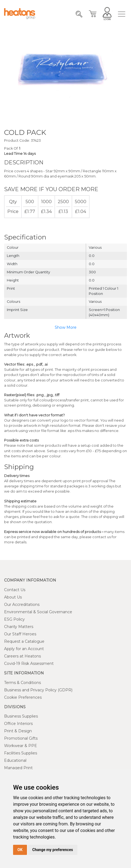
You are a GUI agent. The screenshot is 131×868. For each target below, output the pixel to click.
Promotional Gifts (21, 738)
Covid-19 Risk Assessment (29, 663)
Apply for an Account (24, 649)
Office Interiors (18, 724)
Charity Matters (19, 627)
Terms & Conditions (22, 683)
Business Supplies (21, 716)
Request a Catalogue (24, 641)
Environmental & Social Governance (38, 612)
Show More (66, 327)
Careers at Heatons (22, 656)
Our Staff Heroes (20, 634)
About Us (13, 597)
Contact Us (15, 590)
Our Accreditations (22, 605)
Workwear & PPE (21, 746)
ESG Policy (14, 619)
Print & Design (18, 731)
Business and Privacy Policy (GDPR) (38, 690)
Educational (15, 760)
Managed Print (18, 768)
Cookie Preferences (23, 697)
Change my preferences (53, 850)
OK (20, 850)
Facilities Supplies (21, 753)
